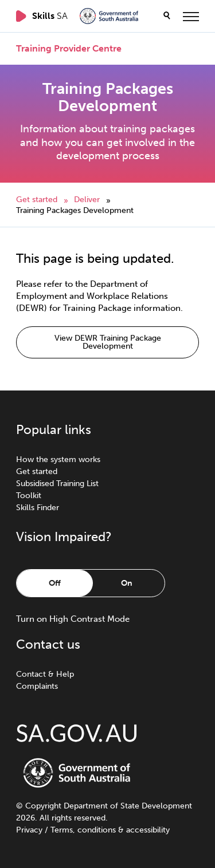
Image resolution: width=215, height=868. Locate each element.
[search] (167, 16)
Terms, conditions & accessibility (110, 830)
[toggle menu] (191, 16)
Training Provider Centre (69, 49)
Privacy (29, 830)
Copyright (43, 806)
